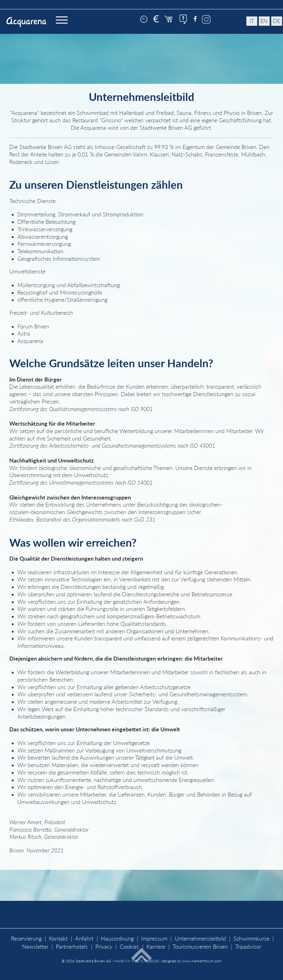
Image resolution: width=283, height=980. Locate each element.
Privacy (104, 947)
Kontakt (58, 939)
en (264, 21)
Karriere (156, 947)
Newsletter (35, 947)
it (252, 21)
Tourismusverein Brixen (200, 947)
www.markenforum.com (202, 961)
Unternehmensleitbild (200, 939)
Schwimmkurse (251, 939)
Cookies (129, 947)
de (276, 21)
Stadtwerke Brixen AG (93, 961)
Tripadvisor (248, 947)
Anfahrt (84, 939)
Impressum (154, 939)
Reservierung (26, 939)
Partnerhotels (72, 947)
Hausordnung (117, 939)
